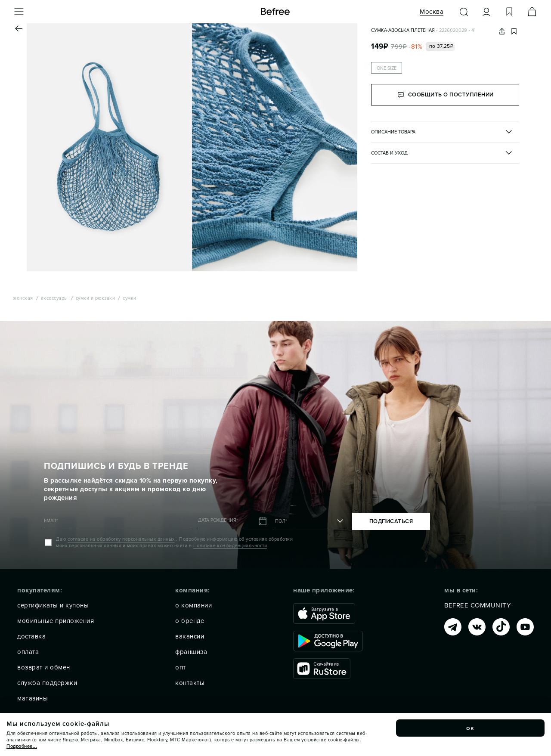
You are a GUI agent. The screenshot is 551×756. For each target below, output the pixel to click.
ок (471, 728)
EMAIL (51, 521)
